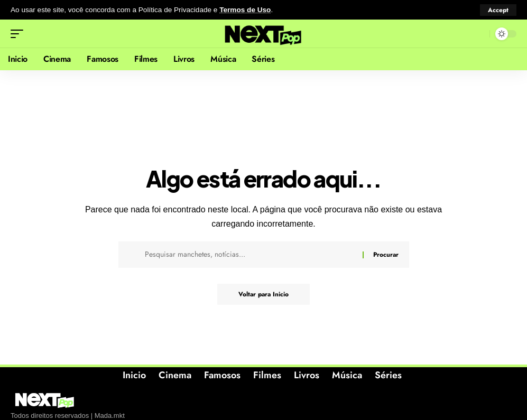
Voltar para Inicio (263, 294)
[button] (498, 10)
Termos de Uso (245, 10)
